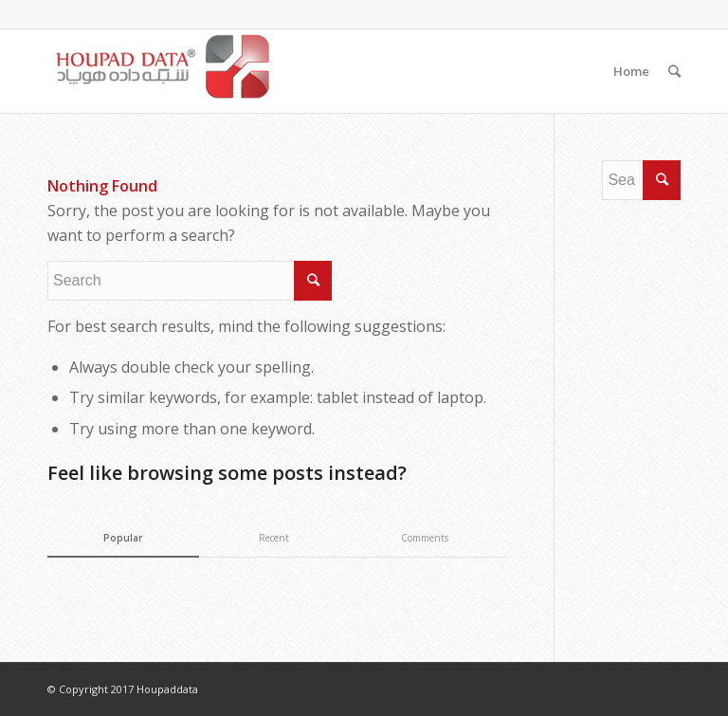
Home (631, 71)
